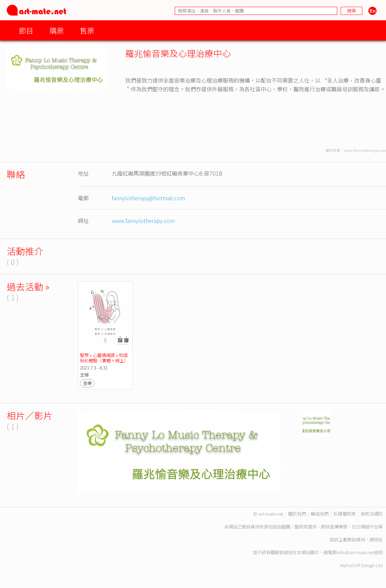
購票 (57, 30)
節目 (26, 30)
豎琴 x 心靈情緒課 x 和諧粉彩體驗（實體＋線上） (104, 358)
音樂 (87, 383)
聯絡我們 (320, 514)
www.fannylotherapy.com (143, 221)
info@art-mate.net (355, 552)
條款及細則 (372, 514)
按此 (378, 539)
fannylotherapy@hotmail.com (148, 198)
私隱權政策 (345, 514)
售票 (87, 30)
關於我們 (297, 514)
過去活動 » (28, 286)
